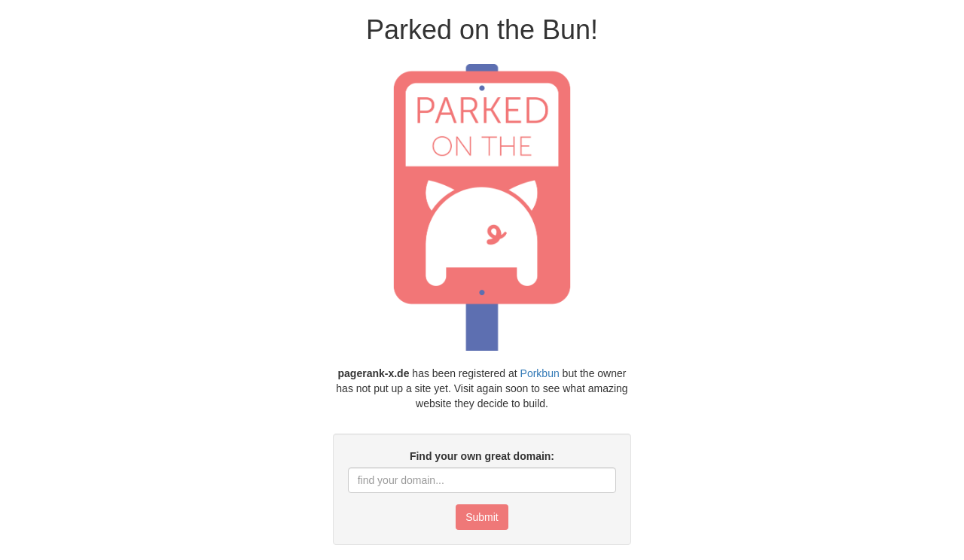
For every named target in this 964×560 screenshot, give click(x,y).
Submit (482, 517)
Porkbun (540, 373)
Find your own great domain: (482, 456)
